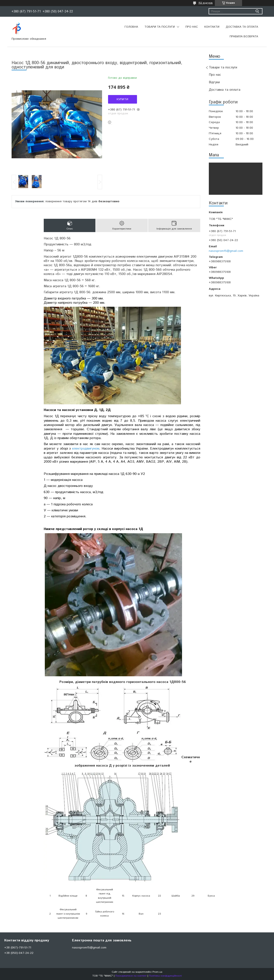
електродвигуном (86, 449)
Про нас (192, 27)
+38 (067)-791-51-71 (18, 948)
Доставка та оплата (242, 27)
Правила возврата (244, 37)
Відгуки (214, 82)
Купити (122, 99)
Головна (131, 27)
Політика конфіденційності (165, 976)
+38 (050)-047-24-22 (19, 953)
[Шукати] (257, 11)
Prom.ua (157, 972)
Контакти (212, 27)
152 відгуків (205, 3)
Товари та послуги (160, 27)
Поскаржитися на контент (131, 976)
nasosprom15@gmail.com (226, 251)
